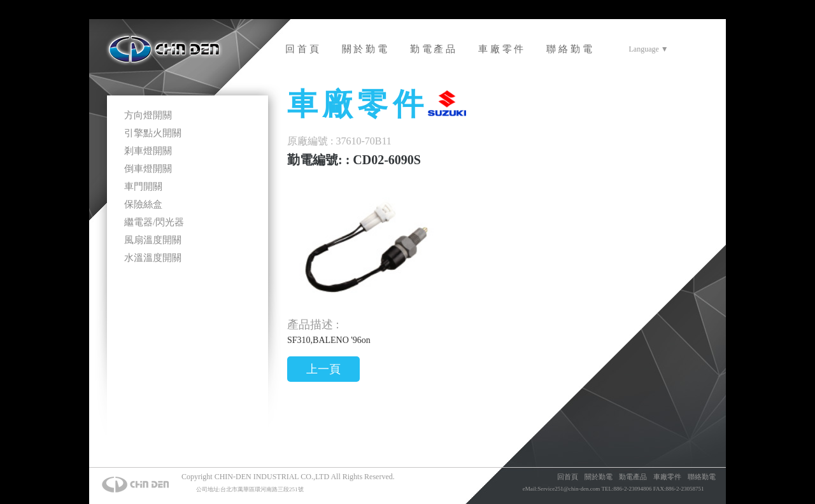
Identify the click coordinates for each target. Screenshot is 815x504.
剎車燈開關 (148, 151)
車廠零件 (667, 477)
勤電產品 (633, 477)
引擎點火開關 (153, 133)
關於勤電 (599, 477)
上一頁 (323, 369)
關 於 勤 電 (365, 49)
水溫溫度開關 (153, 258)
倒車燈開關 (148, 169)
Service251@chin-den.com (569, 489)
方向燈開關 (148, 115)
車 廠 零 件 (501, 49)
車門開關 (143, 186)
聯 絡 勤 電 (569, 49)
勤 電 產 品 (433, 49)
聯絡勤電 (702, 477)
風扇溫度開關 (153, 240)
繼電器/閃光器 (154, 222)
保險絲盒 (143, 204)
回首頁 (568, 477)
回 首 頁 (302, 49)
